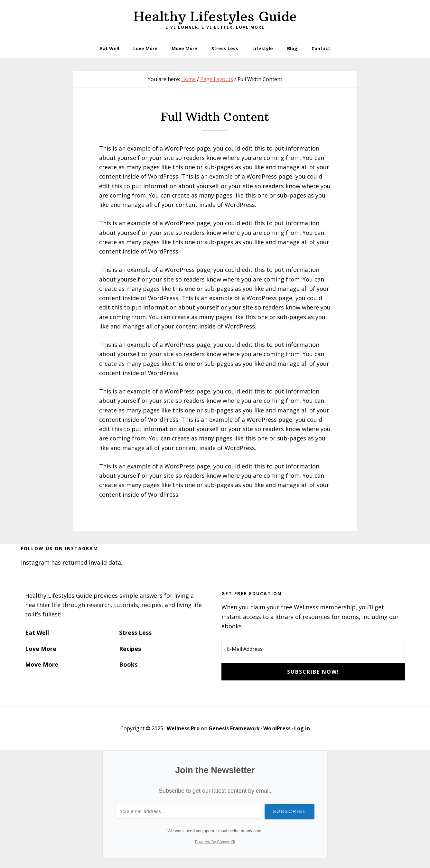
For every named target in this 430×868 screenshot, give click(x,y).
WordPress (277, 728)
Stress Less (135, 633)
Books (128, 664)
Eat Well (37, 633)
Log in (302, 728)
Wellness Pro (183, 728)
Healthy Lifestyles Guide (215, 16)
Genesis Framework (234, 728)
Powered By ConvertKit (215, 842)
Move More (42, 664)
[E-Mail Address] (313, 649)
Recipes (130, 649)
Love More (41, 649)
